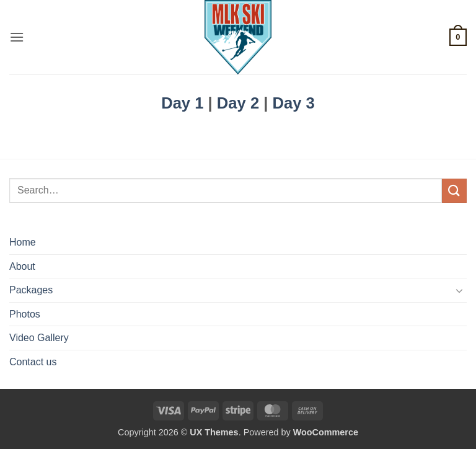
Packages (31, 290)
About (22, 266)
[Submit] (454, 191)
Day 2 (238, 103)
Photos (25, 314)
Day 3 (294, 103)
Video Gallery (39, 338)
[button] (17, 37)
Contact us (33, 362)
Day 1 (182, 103)
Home (23, 242)
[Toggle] (459, 290)
